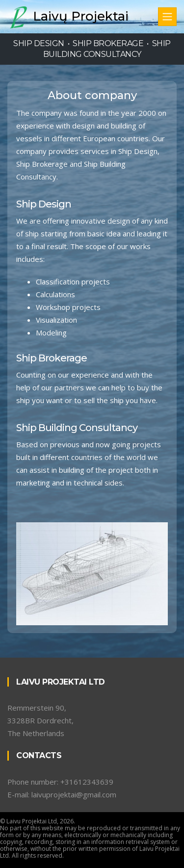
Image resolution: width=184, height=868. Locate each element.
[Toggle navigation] (167, 17)
